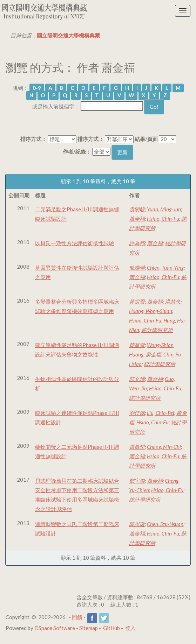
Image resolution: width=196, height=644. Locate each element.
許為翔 (137, 243)
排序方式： (33, 139)
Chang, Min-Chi (164, 447)
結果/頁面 (146, 139)
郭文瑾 (137, 379)
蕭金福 (137, 219)
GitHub (111, 628)
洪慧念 (173, 302)
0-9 (37, 88)
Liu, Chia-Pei (161, 413)
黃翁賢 (137, 302)
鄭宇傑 (137, 481)
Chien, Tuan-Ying (165, 268)
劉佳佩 (137, 413)
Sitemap (89, 628)
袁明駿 (137, 209)
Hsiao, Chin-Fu (163, 219)
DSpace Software (55, 628)
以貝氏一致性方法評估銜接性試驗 (75, 243)
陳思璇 (137, 524)
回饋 (77, 617)
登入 (130, 628)
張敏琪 (137, 447)
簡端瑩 (137, 268)
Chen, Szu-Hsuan (165, 524)
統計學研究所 (157, 330)
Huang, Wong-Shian (151, 311)
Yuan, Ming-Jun (164, 209)
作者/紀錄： (77, 151)
